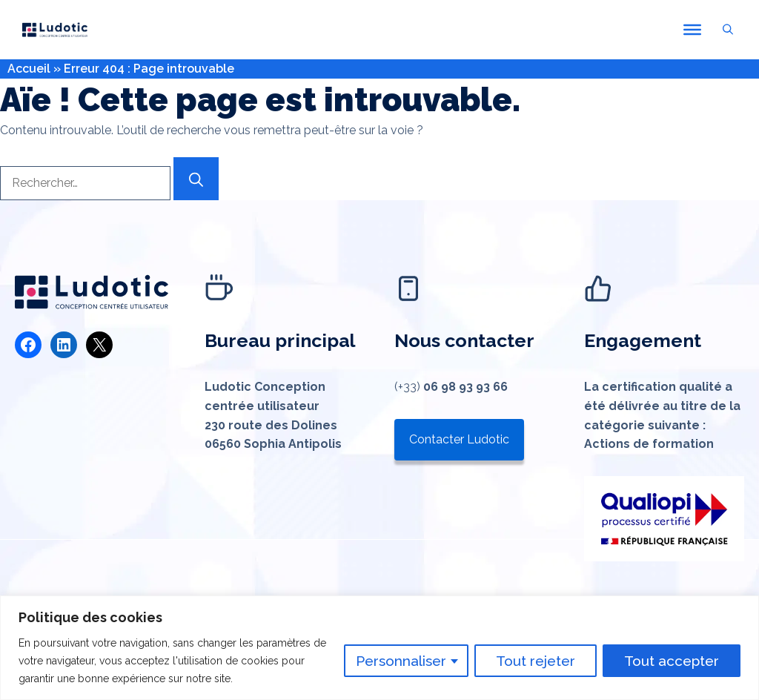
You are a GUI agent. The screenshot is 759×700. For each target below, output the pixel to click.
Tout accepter (672, 661)
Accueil (29, 69)
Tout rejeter (536, 661)
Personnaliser (401, 661)
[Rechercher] (196, 179)
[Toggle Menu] (692, 30)
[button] (728, 30)
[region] (379, 648)
